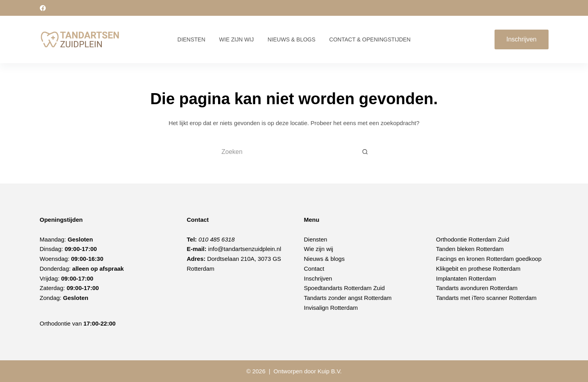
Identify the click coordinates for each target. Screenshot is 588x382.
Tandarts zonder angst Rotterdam (348, 298)
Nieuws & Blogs (291, 39)
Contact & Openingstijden (370, 39)
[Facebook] (43, 8)
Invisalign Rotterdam (331, 308)
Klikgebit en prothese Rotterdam (478, 269)
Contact (314, 269)
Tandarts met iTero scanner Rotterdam (486, 298)
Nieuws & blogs (324, 259)
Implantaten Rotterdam (466, 278)
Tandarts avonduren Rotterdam (477, 288)
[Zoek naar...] (286, 152)
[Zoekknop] (365, 152)
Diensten (191, 39)
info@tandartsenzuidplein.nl (245, 249)
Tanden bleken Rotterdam (470, 249)
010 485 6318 (217, 239)
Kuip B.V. (329, 371)
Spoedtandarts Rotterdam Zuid (344, 288)
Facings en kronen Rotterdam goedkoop (489, 259)
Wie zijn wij (237, 39)
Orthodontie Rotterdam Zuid (473, 239)
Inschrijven (521, 39)
